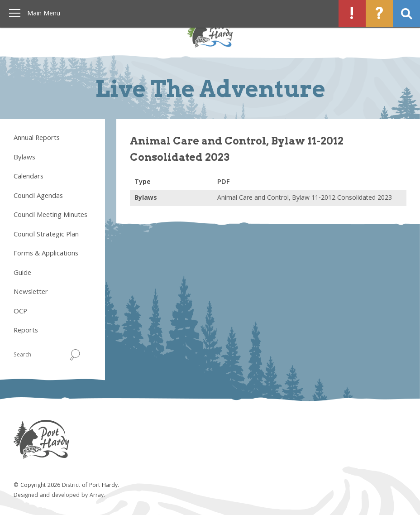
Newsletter (31, 293)
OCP (20, 312)
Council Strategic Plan (46, 235)
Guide (22, 274)
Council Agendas (38, 197)
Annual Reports (37, 139)
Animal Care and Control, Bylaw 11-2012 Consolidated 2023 (305, 198)
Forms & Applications (46, 254)
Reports (26, 331)
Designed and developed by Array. (59, 496)
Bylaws (24, 158)
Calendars (29, 177)
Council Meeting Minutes (50, 216)
